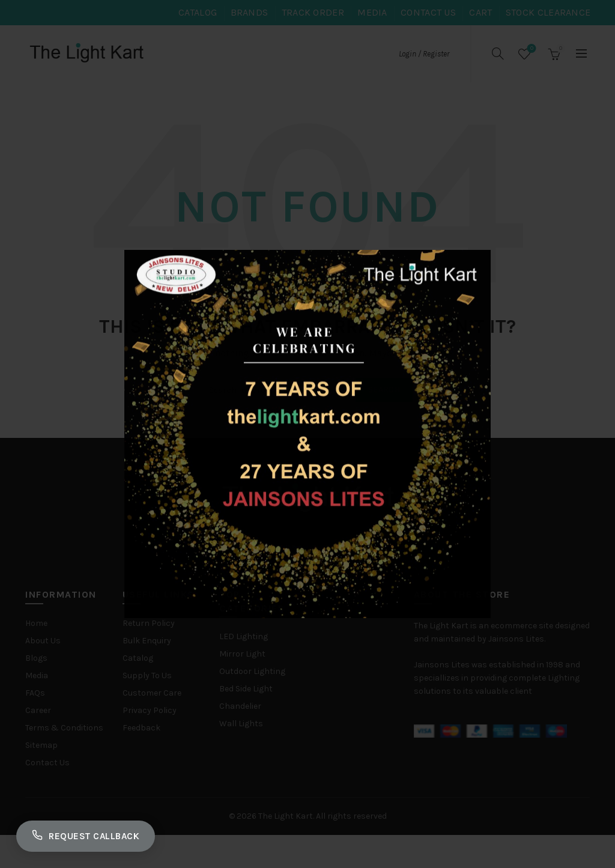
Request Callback (91, 834)
